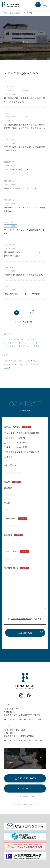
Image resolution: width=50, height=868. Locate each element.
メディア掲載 (10, 346)
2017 (28, 364)
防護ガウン (24, 346)
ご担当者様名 (15, 519)
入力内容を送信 (25, 633)
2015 (6, 368)
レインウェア (10, 343)
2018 (21, 364)
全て (6, 339)
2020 (6, 364)
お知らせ (23, 343)
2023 (21, 361)
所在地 (12, 482)
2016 (36, 364)
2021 (36, 361)
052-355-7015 (16, 741)
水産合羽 (36, 346)
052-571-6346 (16, 720)
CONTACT (25, 789)
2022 (28, 361)
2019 (14, 364)
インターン (16, 339)
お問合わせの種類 (17, 427)
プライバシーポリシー (21, 619)
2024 (14, 361)
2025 (6, 361)
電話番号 (13, 535)
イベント (34, 343)
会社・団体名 (10, 465)
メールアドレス (16, 551)
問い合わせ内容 (16, 568)
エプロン (28, 339)
